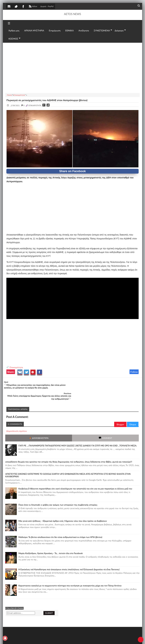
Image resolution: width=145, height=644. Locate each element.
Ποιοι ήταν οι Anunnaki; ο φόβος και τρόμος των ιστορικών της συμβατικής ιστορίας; (58, 493)
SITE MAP (52, 638)
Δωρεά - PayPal (47, 6)
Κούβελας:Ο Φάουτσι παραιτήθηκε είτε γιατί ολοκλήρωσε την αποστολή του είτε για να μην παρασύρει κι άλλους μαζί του (75, 477)
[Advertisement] (72, 67)
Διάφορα (119, 30)
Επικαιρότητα (16, 367)
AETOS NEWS (72, 14)
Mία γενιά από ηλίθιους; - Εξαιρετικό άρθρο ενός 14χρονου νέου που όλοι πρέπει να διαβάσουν (63, 510)
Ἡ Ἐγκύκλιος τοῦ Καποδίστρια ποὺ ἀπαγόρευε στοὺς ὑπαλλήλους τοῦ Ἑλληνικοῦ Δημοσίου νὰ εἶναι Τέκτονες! (69, 558)
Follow (134, 372)
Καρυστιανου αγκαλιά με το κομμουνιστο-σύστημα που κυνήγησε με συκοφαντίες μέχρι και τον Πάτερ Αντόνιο (70, 574)
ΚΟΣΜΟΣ (13, 39)
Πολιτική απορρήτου (66, 638)
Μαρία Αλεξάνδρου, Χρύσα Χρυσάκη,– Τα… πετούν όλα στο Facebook (51, 542)
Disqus (133, 413)
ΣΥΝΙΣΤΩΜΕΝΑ (102, 30)
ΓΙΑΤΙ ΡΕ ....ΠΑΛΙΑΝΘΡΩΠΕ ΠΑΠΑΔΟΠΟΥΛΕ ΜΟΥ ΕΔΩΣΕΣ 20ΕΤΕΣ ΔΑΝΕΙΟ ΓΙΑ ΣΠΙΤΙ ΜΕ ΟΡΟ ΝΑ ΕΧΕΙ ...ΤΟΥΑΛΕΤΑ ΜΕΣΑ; (78, 434)
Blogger (120, 413)
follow (33, 7)
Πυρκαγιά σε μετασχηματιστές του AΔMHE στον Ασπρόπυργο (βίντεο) (47, 100)
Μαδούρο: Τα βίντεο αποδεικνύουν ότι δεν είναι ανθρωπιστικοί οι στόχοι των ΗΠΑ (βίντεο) (60, 526)
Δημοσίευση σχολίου (17, 420)
